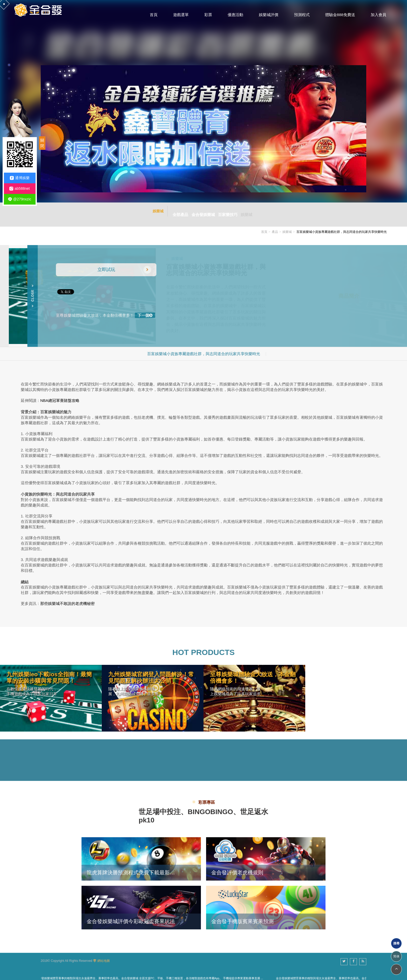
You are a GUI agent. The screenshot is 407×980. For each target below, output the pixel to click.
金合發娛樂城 (201, 211)
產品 (275, 226)
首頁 (264, 226)
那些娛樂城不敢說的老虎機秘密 (67, 597)
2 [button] (9, 72)
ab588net (19, 189)
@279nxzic (20, 199)
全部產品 (175, 211)
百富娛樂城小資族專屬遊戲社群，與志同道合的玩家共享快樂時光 (204, 347)
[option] (203, 101)
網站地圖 (104, 955)
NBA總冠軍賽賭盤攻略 (60, 394)
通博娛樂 (20, 178)
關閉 (42, 143)
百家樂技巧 (229, 211)
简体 (396, 956)
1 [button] (9, 65)
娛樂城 (252, 211)
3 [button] (9, 78)
